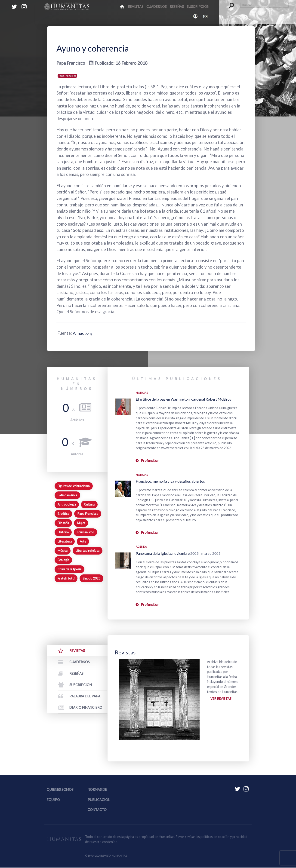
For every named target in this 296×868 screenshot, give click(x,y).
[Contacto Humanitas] (206, 16)
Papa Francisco (67, 76)
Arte (83, 541)
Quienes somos (60, 790)
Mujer (81, 523)
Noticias (142, 393)
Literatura (65, 541)
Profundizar (150, 461)
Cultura (89, 504)
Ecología (63, 560)
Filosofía (63, 523)
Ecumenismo (85, 532)
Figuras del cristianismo (74, 486)
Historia (63, 532)
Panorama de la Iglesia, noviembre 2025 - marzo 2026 (178, 553)
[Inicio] (122, 6)
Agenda (141, 547)
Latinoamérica (67, 495)
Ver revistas (221, 699)
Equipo (53, 800)
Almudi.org (83, 333)
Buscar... (229, 2)
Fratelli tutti (66, 578)
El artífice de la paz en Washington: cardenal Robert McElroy (184, 399)
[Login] (196, 16)
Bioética (63, 514)
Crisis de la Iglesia (69, 569)
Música (63, 551)
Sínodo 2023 (91, 578)
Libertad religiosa (88, 551)
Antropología (67, 504)
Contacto (97, 810)
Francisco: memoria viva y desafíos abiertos (170, 481)
